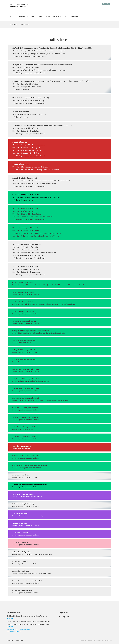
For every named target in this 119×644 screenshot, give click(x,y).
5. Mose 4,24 (10, 618)
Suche (105, 4)
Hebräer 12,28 (10, 626)
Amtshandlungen (60, 16)
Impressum (10, 641)
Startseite (15, 24)
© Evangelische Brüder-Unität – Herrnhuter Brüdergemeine (18, 630)
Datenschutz (19, 641)
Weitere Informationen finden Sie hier (14, 631)
